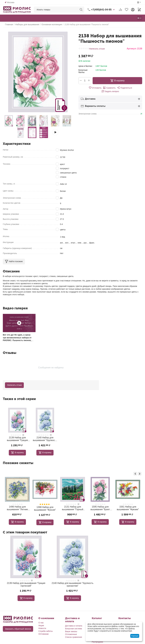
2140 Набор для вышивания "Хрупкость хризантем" (45, 439)
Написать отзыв (96, 49)
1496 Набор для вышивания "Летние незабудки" (45, 507)
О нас (41, 621)
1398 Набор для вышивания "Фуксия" (72, 507)
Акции (41, 623)
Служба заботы (46, 629)
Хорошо (135, 636)
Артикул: (132, 49)
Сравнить (100, 88)
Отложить (87, 88)
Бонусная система (74, 627)
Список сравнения (74, 635)
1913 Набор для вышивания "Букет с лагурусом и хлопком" (17, 507)
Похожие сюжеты (18, 462)
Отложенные (71, 632)
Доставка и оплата (74, 624)
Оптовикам (43, 632)
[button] (115, 88)
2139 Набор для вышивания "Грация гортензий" (17, 439)
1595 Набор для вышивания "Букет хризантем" (128, 507)
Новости (42, 626)
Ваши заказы (71, 629)
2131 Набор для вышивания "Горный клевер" (100, 507)
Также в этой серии (19, 399)
